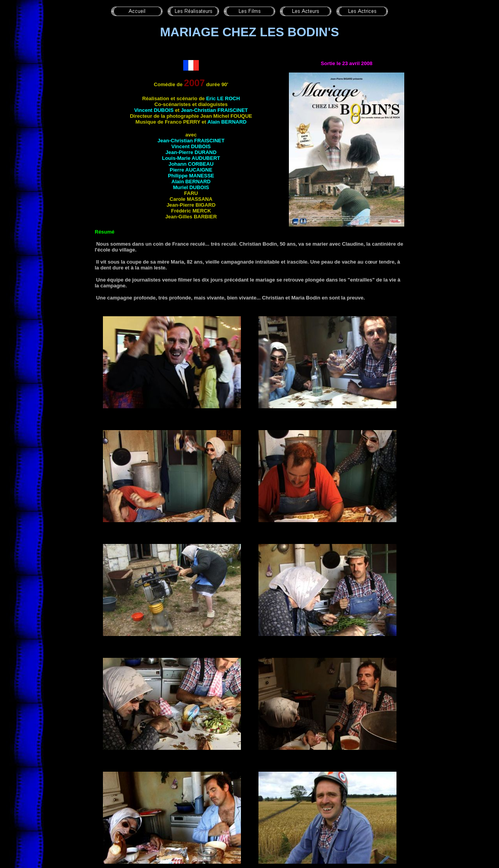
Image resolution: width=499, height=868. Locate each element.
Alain (227, 122)
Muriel (191, 187)
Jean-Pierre (191, 152)
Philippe (191, 176)
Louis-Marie (191, 158)
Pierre (191, 170)
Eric (223, 98)
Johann (191, 164)
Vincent (154, 110)
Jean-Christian (214, 110)
